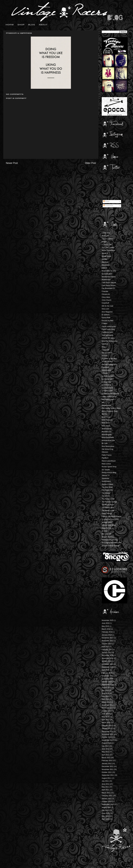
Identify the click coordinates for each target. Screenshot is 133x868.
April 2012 (105, 755)
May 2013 (105, 717)
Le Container (106, 385)
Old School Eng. (108, 449)
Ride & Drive (106, 464)
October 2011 (107, 772)
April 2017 (105, 647)
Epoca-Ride (106, 318)
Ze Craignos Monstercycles (112, 543)
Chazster (105, 291)
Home (10, 25)
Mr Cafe (105, 443)
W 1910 (105, 531)
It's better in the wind (109, 359)
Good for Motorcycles (110, 341)
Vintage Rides (107, 522)
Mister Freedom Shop (110, 411)
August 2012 (106, 743)
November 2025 (108, 620)
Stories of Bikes (107, 484)
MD (103, 402)
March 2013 (106, 723)
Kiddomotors (106, 370)
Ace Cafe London (108, 248)
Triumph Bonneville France (111, 516)
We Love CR (106, 534)
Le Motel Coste (107, 391)
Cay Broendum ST (108, 288)
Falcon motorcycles (109, 326)
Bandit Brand (106, 256)
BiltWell (104, 268)
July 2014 (105, 690)
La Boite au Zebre (108, 376)
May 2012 (105, 752)
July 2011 (105, 781)
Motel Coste (106, 417)
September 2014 (108, 685)
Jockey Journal (107, 361)
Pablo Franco (107, 455)
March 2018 (106, 629)
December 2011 (108, 766)
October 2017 (107, 644)
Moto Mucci (106, 423)
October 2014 (107, 682)
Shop (21, 25)
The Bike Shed (107, 487)
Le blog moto (106, 382)
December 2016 (108, 655)
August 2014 (106, 688)
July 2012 (105, 746)
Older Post (90, 163)
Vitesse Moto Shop (109, 525)
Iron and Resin (107, 353)
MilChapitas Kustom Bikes (111, 408)
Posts (106, 201)
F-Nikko (105, 323)
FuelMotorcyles (107, 332)
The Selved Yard (108, 508)
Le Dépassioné (107, 388)
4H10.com (105, 236)
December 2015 (108, 664)
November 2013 (108, 708)
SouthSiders (106, 481)
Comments (108, 206)
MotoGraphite (107, 429)
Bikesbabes (106, 265)
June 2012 (106, 749)
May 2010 (105, 816)
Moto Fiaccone (107, 420)
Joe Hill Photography (109, 364)
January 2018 (107, 635)
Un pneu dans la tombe (110, 519)
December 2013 (108, 705)
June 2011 (106, 784)
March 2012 (106, 758)
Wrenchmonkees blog (110, 540)
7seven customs (108, 239)
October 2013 (107, 711)
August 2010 (106, 807)
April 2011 (105, 790)
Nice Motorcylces (108, 446)
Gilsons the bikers (108, 338)
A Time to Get (107, 245)
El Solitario (106, 315)
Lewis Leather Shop (109, 397)
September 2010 (108, 804)
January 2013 (107, 728)
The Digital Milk (107, 490)
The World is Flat (108, 511)
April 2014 (105, 699)
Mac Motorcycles (108, 399)
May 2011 (105, 787)
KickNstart (105, 367)
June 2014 (106, 693)
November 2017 (108, 641)
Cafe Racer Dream (109, 286)
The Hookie (106, 493)
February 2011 (107, 796)
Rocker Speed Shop (109, 467)
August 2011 (106, 778)
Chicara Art (106, 294)
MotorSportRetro (108, 437)
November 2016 (108, 658)
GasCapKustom (108, 335)
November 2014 (108, 679)
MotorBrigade (107, 435)
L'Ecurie (105, 373)
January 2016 (107, 661)
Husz (104, 347)
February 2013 (107, 726)
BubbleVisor (106, 280)
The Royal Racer (108, 505)
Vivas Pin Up (106, 528)
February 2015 (107, 673)
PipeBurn (105, 458)
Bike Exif (105, 262)
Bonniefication (107, 274)
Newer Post (12, 163)
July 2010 (105, 810)
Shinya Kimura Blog (109, 473)
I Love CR (105, 350)
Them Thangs (107, 514)
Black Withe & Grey (109, 271)
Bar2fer (104, 259)
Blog (32, 25)
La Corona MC (107, 379)
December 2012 (108, 731)
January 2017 (107, 652)
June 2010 (106, 813)
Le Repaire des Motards (110, 394)
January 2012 (107, 764)
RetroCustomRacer (109, 461)
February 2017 (107, 650)
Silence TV (106, 475)
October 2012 (107, 737)
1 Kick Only (106, 233)
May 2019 (105, 626)
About (43, 25)
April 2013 (105, 720)
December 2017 (108, 638)
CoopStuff (105, 303)
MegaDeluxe (106, 405)
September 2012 (108, 740)
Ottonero (105, 452)
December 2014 (108, 676)
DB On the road (107, 306)
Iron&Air (105, 356)
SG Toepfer (106, 470)
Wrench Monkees (108, 537)
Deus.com (105, 309)
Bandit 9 (105, 253)
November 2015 (108, 667)
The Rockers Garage (109, 502)
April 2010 (105, 819)
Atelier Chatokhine (108, 250)
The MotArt (106, 496)
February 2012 (107, 761)
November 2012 (108, 734)
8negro (104, 242)
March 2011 (106, 793)
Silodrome (105, 478)
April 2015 (105, 670)
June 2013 (106, 714)
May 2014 (105, 696)
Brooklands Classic (109, 277)
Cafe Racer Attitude (109, 283)
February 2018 (107, 632)
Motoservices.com (108, 440)
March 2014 (106, 702)
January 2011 (107, 799)
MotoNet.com (107, 432)
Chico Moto (106, 297)
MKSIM (104, 414)
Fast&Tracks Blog (108, 329)
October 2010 (107, 802)
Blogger (71, 863)
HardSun (105, 344)
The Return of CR (108, 499)
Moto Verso (106, 426)
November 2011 (108, 769)
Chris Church (106, 300)
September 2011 (108, 775)
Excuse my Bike (108, 321)
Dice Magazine (107, 312)
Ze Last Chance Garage (110, 546)
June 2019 (106, 623)
